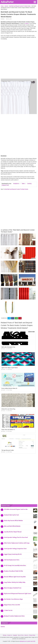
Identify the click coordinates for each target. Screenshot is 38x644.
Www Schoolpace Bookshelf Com (13, 588)
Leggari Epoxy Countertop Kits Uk (13, 554)
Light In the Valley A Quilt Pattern (10, 368)
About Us (26, 635)
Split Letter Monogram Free (8, 347)
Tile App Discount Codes (8, 450)
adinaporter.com (23, 641)
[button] (35, 2)
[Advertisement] (19, 60)
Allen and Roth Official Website (12, 526)
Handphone (16, 184)
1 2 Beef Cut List (8, 610)
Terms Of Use (21, 635)
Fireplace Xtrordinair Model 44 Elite (13, 571)
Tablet (23, 184)
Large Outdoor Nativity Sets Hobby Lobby (15, 582)
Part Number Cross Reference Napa (13, 599)
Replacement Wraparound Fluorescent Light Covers (18, 594)
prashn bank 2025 (31, 641)
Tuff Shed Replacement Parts (12, 560)
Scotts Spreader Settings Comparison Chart (15, 549)
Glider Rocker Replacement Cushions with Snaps (17, 543)
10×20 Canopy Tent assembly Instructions (15, 565)
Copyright (15, 635)
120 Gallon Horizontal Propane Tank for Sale (16, 509)
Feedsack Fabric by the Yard (11, 515)
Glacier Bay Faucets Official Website (13, 521)
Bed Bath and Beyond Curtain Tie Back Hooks (17, 189)
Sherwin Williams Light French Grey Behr (15, 577)
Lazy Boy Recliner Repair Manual (13, 532)
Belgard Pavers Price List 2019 (12, 605)
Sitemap (5, 635)
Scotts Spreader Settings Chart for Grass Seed (16, 537)
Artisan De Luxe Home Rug (8, 409)
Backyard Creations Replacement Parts (14, 616)
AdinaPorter (7, 2)
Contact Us (10, 635)
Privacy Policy (32, 635)
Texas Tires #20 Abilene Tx (8, 430)
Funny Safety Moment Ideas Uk (9, 388)
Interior (3, 19)
